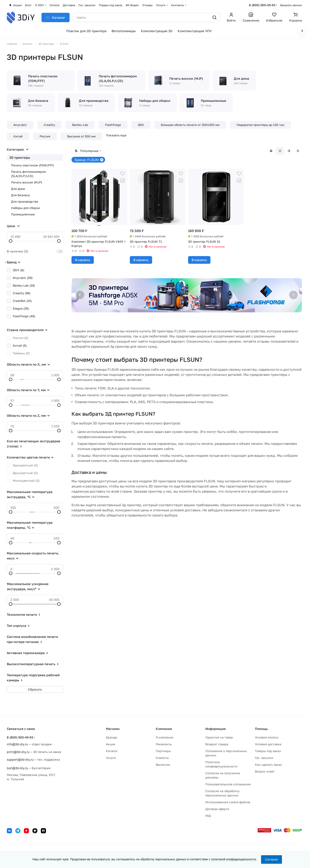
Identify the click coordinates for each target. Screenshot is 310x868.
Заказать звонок (291, 5)
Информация (216, 729)
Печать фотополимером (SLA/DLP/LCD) (29, 174)
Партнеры (163, 751)
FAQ (208, 816)
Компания (164, 729)
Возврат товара (217, 744)
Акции (111, 744)
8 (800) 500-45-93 (262, 5)
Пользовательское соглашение (228, 784)
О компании (165, 737)
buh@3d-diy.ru (17, 768)
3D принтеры (20, 157)
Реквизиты (164, 744)
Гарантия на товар (219, 737)
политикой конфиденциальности (234, 859)
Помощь (261, 729)
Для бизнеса (20, 195)
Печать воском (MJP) (27, 182)
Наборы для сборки (26, 208)
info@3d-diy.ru (17, 744)
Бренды (112, 737)
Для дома (18, 189)
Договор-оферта (217, 809)
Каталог (112, 751)
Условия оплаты (267, 737)
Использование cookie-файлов (228, 802)
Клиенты (162, 758)
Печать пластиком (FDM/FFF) (33, 165)
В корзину (83, 260)
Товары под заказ (268, 751)
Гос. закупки (264, 758)
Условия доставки (268, 744)
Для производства (25, 201)
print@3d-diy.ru (18, 752)
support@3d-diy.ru (20, 759)
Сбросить (35, 689)
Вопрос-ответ (265, 771)
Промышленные (23, 214)
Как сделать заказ (268, 765)
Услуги (111, 758)
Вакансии (163, 765)
